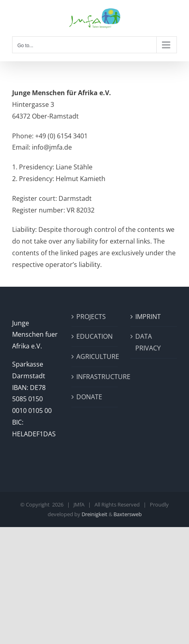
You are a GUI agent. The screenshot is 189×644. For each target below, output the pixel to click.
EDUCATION (94, 336)
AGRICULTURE (95, 356)
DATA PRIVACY (148, 342)
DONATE (89, 397)
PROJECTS (91, 317)
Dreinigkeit (94, 514)
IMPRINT (148, 317)
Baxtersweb (128, 514)
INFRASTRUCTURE (95, 377)
